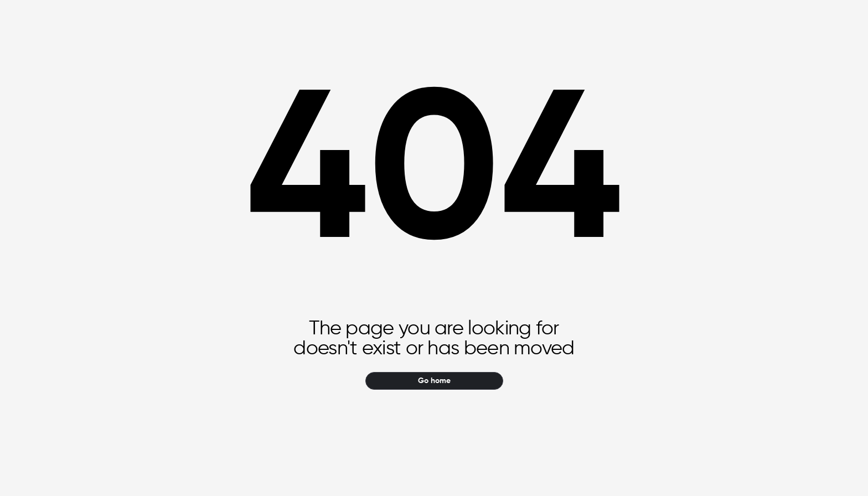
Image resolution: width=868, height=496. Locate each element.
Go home (434, 381)
